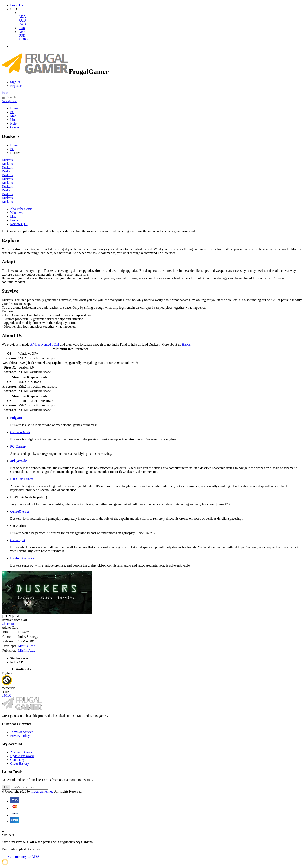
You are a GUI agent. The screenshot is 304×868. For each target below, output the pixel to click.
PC (12, 112)
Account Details (21, 752)
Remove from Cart (14, 620)
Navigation (9, 101)
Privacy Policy (20, 736)
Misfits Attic (27, 646)
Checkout (8, 624)
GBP (22, 32)
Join (6, 787)
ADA (22, 17)
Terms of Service (22, 732)
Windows (17, 213)
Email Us (16, 5)
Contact (15, 127)
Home (14, 108)
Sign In (15, 82)
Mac (13, 116)
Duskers (7, 160)
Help (13, 123)
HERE (186, 344)
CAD (22, 24)
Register (16, 86)
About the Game (21, 209)
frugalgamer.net (42, 791)
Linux (14, 120)
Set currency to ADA (24, 857)
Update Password (22, 756)
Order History (20, 764)
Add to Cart (10, 628)
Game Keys (18, 760)
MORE (23, 39)
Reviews (19, 224)
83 (6, 695)
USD (22, 36)
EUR (22, 28)
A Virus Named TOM (45, 344)
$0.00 (5, 93)
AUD (22, 20)
